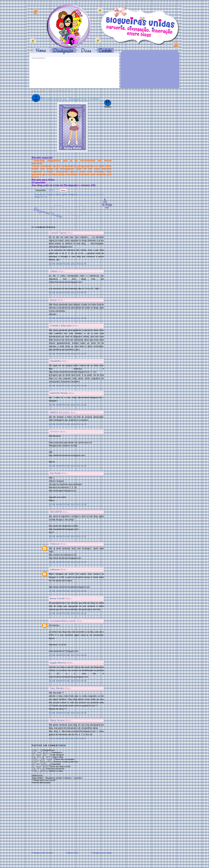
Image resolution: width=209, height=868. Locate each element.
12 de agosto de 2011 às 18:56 (68, 591)
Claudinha (55, 361)
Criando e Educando (61, 326)
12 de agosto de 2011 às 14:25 (68, 466)
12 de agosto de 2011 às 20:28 (68, 713)
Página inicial (72, 853)
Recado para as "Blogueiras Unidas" (71, 98)
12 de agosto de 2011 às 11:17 (68, 354)
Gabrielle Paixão (59, 393)
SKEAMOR (56, 512)
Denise (53, 300)
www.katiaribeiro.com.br (63, 621)
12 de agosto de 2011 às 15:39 (68, 504)
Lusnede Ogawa (58, 233)
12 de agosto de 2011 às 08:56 (68, 293)
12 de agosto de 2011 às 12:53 (68, 405)
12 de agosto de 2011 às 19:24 (68, 613)
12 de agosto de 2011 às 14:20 (68, 424)
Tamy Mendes (57, 688)
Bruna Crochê (57, 598)
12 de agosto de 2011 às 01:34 (68, 264)
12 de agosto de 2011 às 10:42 (68, 318)
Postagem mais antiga (101, 853)
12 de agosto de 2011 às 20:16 (68, 681)
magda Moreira (58, 663)
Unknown (55, 544)
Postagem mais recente (42, 853)
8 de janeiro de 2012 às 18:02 (67, 738)
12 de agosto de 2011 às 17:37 (68, 536)
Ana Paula (55, 473)
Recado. (44, 197)
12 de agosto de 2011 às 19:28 (68, 655)
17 (108, 102)
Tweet (51, 190)
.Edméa (54, 271)
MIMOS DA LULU (60, 412)
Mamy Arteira (57, 720)
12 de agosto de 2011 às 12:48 (68, 386)
